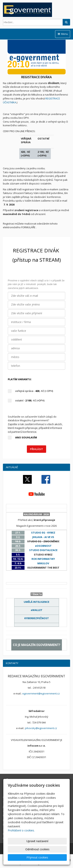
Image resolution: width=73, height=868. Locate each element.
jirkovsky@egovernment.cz (41, 728)
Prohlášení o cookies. (21, 830)
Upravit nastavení (37, 841)
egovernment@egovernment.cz (41, 693)
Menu (63, 34)
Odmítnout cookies (37, 849)
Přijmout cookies (37, 857)
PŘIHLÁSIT (36, 449)
